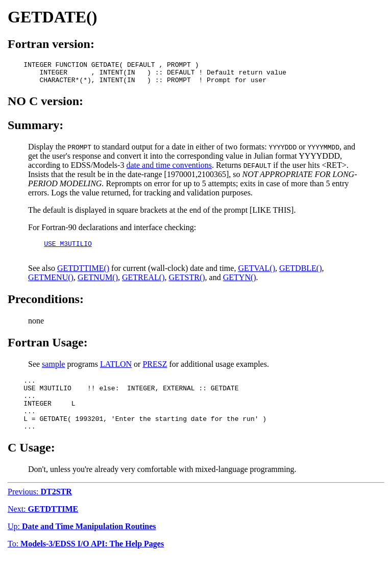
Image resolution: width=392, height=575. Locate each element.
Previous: (40, 510)
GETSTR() (187, 285)
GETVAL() (256, 276)
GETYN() (240, 285)
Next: (43, 527)
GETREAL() (143, 285)
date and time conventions (169, 170)
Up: (82, 545)
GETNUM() (98, 285)
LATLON (116, 372)
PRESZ (155, 372)
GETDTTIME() (83, 276)
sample (53, 372)
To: (86, 562)
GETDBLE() (301, 276)
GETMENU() (51, 285)
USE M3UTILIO (68, 249)
